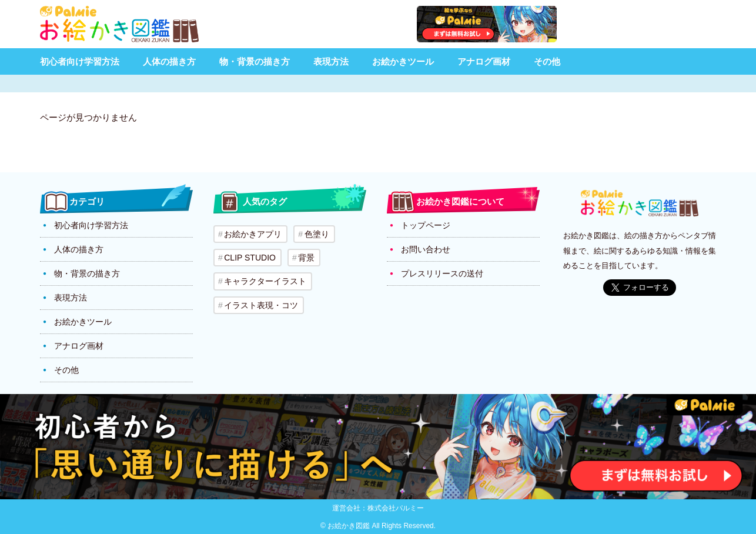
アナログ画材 (484, 61)
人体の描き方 (169, 61)
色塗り (316, 234)
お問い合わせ (426, 249)
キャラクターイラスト (265, 281)
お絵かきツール (403, 61)
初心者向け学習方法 (80, 61)
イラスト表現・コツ (261, 305)
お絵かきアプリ (253, 234)
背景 (306, 258)
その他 (547, 61)
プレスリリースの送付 (442, 273)
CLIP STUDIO (250, 258)
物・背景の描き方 (255, 61)
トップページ (426, 225)
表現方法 (331, 61)
